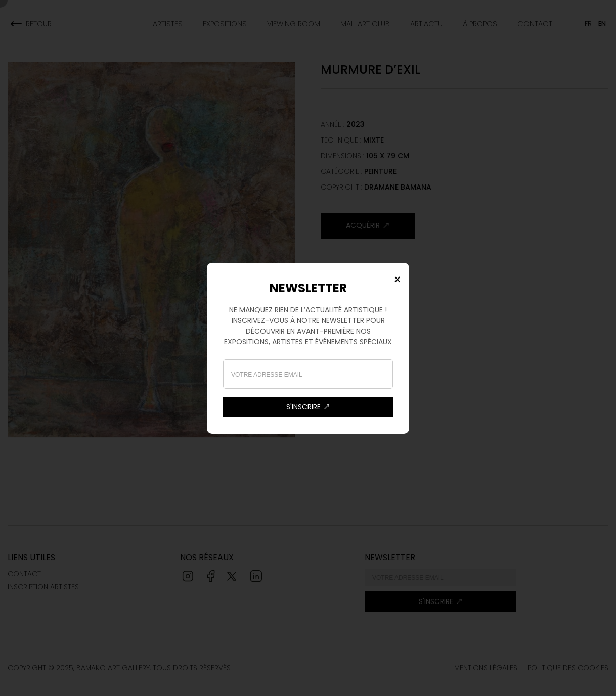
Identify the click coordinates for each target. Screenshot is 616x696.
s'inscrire (308, 407)
